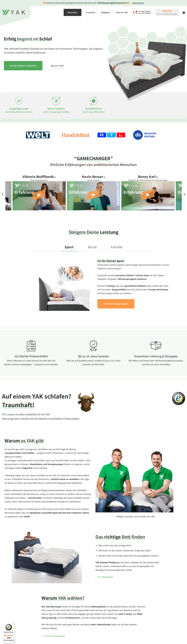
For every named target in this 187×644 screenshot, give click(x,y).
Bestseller (73, 12)
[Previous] (3, 194)
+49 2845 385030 (143, 11)
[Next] (184, 194)
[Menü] (13, 624)
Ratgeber (106, 12)
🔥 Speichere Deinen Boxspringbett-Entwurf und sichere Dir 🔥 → (94, 3)
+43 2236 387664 (143, 13)
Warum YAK (122, 12)
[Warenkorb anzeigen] (184, 12)
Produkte (91, 12)
